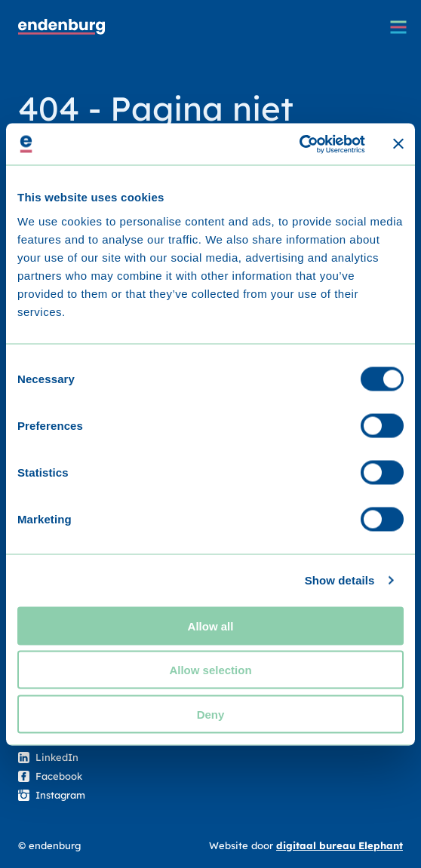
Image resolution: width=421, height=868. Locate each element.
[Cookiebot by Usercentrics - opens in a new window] (299, 144)
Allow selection (210, 670)
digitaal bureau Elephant (340, 845)
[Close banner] (398, 144)
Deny (211, 714)
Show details (340, 580)
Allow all (211, 626)
